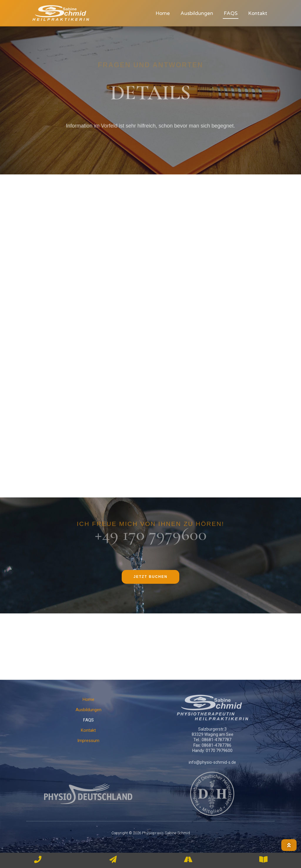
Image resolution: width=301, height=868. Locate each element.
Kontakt (258, 13)
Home (163, 13)
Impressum (88, 741)
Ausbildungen (197, 13)
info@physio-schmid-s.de (212, 762)
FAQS (231, 13)
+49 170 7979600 (151, 527)
